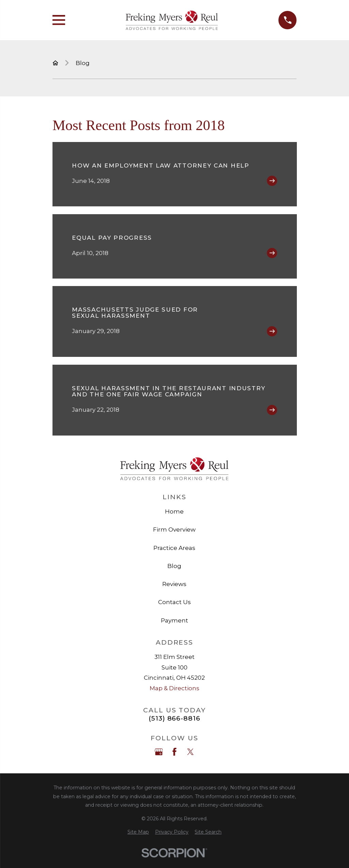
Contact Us (174, 602)
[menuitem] (138, 832)
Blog (174, 566)
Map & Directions (174, 688)
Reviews (174, 584)
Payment (174, 620)
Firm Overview (174, 530)
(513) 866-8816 (174, 718)
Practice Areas (174, 548)
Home (174, 511)
